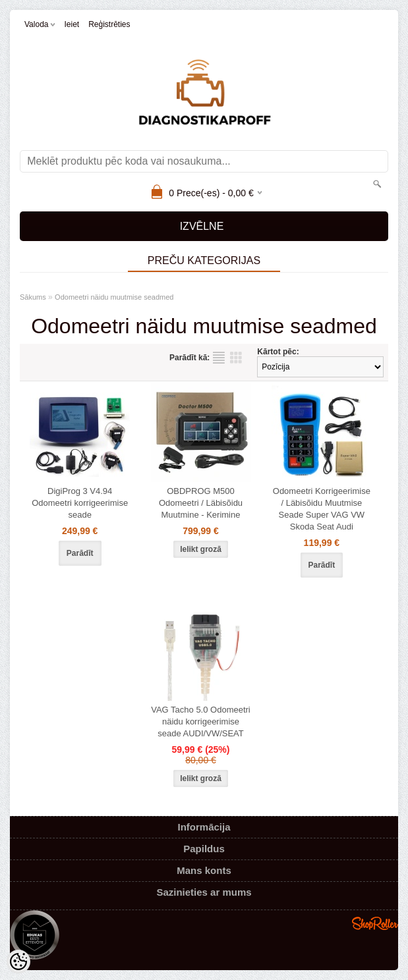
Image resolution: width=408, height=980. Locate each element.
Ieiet (72, 24)
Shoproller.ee (375, 923)
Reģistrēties (109, 24)
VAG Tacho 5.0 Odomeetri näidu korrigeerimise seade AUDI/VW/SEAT (201, 721)
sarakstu (219, 358)
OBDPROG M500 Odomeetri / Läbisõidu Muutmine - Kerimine (201, 503)
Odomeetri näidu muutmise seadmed (114, 297)
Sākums (33, 297)
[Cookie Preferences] (18, 962)
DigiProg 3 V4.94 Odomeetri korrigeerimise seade (80, 503)
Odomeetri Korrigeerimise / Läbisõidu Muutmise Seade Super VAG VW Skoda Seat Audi (322, 509)
